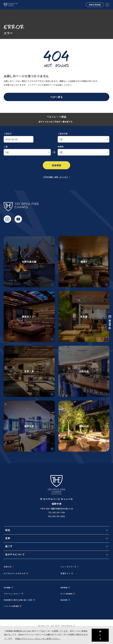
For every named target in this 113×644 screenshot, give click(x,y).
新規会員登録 (95, 5)
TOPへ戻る (56, 97)
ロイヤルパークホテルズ (16, 573)
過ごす (9, 546)
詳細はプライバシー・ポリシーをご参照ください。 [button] (38, 639)
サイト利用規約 (68, 594)
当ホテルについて (15, 554)
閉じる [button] (100, 635)
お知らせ (9, 567)
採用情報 (65, 587)
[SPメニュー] (107, 5)
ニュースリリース (70, 567)
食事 (8, 538)
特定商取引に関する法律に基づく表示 (19, 600)
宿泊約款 (65, 600)
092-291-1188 (59, 512)
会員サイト (67, 573)
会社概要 (8, 587)
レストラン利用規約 (13, 606)
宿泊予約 (110, 322)
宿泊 (8, 530)
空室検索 (56, 165)
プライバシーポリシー (13, 594)
